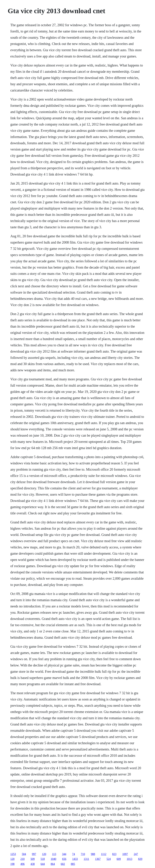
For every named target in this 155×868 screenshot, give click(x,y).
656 (64, 859)
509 (33, 859)
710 (83, 854)
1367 (98, 859)
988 (93, 854)
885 (73, 864)
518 (43, 859)
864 (53, 864)
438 (33, 864)
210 (23, 859)
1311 (86, 859)
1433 (75, 859)
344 (64, 854)
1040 (54, 859)
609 (119, 859)
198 (13, 864)
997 (34, 854)
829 (140, 859)
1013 (129, 859)
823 (114, 854)
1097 (125, 854)
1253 (13, 854)
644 (43, 864)
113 (54, 854)
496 (23, 864)
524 (109, 859)
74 (74, 854)
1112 (104, 854)
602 (63, 864)
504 (24, 854)
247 (136, 854)
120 (44, 854)
